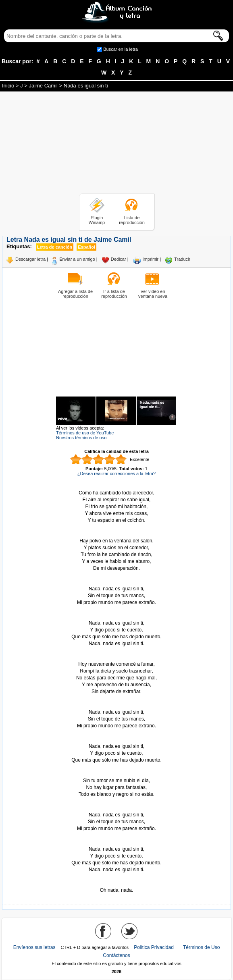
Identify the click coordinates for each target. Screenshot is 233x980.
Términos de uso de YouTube (85, 433)
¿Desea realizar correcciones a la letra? (116, 473)
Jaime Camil (43, 86)
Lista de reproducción (132, 220)
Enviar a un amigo (77, 259)
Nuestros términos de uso (81, 438)
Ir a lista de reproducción (114, 294)
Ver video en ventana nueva (153, 294)
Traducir (182, 259)
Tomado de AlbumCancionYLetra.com (116, 883)
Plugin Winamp (97, 220)
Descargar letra (30, 259)
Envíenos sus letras (34, 947)
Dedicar (119, 259)
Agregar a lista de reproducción (75, 294)
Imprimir (151, 259)
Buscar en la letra (121, 49)
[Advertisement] (116, 144)
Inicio (8, 86)
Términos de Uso (201, 947)
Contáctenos (116, 955)
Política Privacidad (154, 947)
